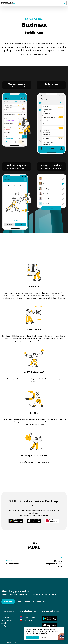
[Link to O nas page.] (31, 620)
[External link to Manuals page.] (4, 623)
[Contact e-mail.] (39, 602)
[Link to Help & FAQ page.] (5, 617)
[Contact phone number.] (24, 602)
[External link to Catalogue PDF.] (5, 626)
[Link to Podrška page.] (26, 617)
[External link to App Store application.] (49, 625)
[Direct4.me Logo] (8, 3)
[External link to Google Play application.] (49, 619)
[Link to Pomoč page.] (25, 620)
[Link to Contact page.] (8, 602)
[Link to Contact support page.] (7, 620)
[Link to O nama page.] (32, 617)
